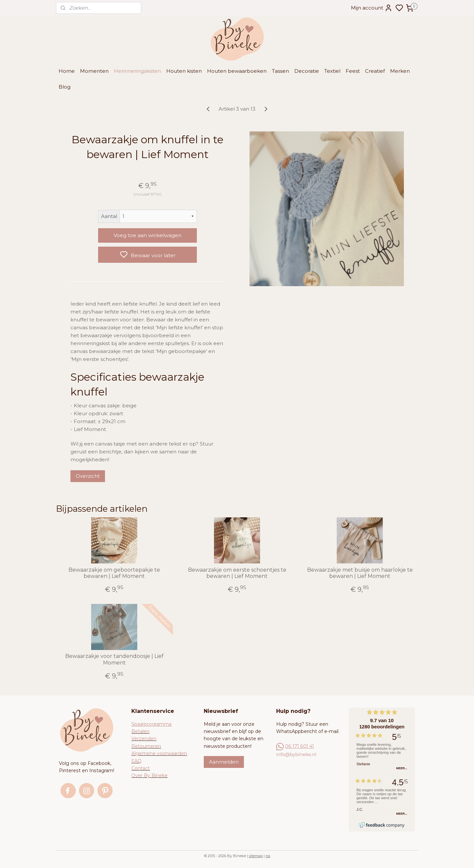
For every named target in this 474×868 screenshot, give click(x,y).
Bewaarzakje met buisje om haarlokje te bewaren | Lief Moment (360, 573)
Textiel (332, 71)
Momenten (94, 71)
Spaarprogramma (151, 724)
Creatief (375, 71)
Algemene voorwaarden (159, 753)
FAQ (136, 761)
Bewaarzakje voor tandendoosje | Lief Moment (114, 659)
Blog (65, 87)
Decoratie (307, 71)
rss (268, 856)
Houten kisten (184, 71)
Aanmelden (224, 762)
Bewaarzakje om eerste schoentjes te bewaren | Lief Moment (237, 573)
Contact (141, 768)
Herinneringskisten (137, 71)
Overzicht (87, 476)
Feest (353, 71)
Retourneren (146, 746)
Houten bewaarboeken (237, 71)
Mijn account (372, 8)
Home (67, 71)
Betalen (140, 731)
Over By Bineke (149, 775)
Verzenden (144, 739)
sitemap (256, 856)
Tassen (280, 71)
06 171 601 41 (300, 746)
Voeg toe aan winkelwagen (147, 235)
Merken (400, 71)
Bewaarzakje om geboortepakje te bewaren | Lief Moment (114, 573)
